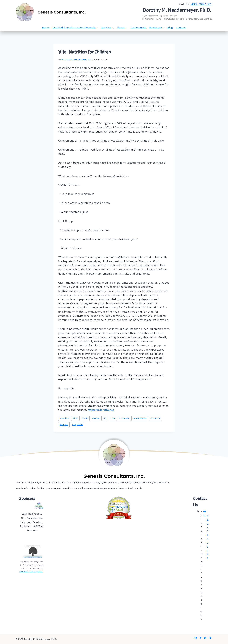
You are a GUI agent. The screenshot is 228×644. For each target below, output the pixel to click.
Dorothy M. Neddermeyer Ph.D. (77, 59)
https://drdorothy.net (101, 410)
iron (113, 418)
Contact (181, 28)
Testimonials (138, 28)
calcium (64, 418)
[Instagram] (205, 638)
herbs (96, 418)
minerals (124, 418)
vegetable (78, 424)
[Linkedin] (210, 638)
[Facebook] (196, 638)
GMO (85, 418)
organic (64, 424)
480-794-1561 (201, 4)
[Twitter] (201, 638)
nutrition (156, 418)
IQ (105, 418)
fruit (75, 418)
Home (46, 28)
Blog (170, 28)
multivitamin (140, 418)
